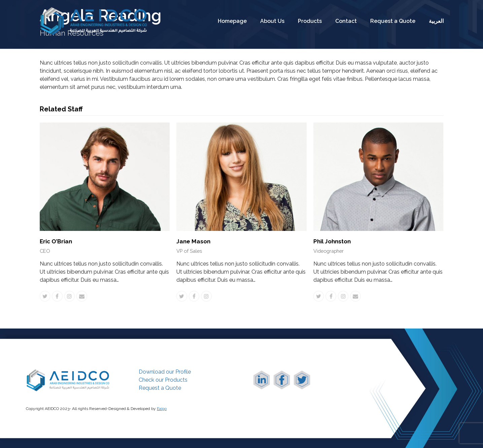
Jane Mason (193, 241)
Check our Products (163, 380)
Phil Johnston (332, 241)
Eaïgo (162, 409)
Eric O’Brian (56, 241)
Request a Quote (160, 388)
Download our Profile (165, 372)
